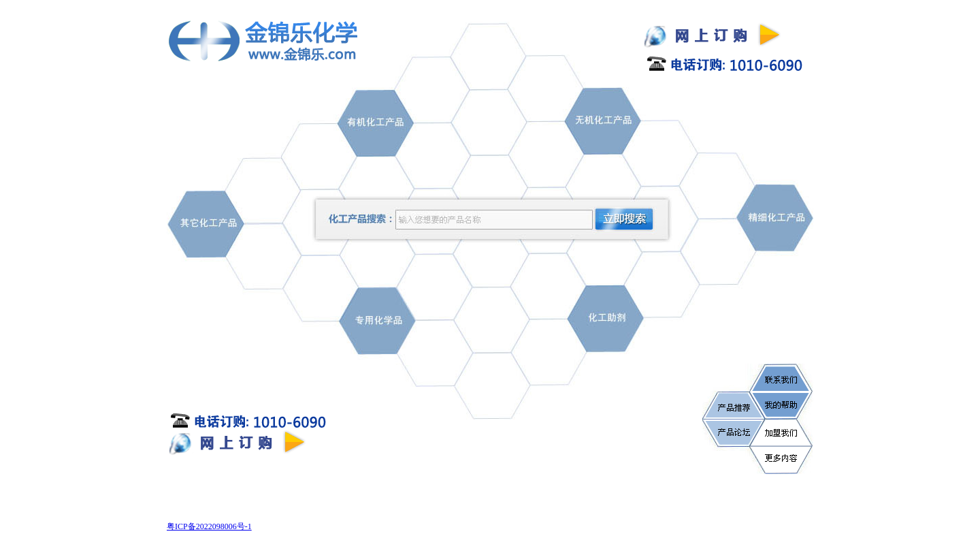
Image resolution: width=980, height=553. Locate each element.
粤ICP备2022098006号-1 (209, 526)
